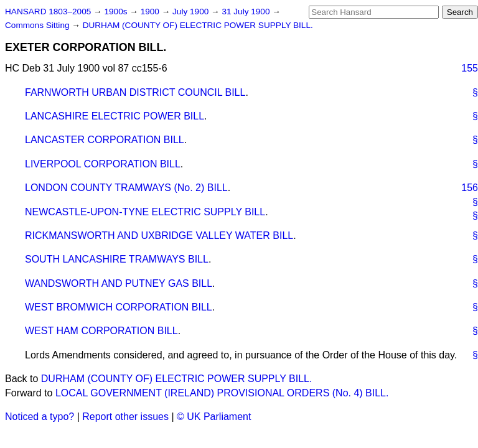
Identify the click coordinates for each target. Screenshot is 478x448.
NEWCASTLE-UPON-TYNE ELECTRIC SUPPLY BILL (145, 212)
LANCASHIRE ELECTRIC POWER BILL (115, 116)
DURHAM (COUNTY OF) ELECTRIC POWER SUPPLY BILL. (198, 25)
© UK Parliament (214, 417)
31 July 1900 (247, 12)
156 (470, 188)
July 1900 (192, 12)
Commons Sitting (38, 25)
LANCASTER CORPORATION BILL (105, 140)
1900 (151, 12)
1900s (117, 12)
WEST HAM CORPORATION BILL (101, 331)
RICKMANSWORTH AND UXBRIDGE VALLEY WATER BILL (159, 236)
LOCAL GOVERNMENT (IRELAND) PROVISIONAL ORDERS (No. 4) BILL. (222, 393)
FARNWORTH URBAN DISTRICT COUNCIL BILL (135, 92)
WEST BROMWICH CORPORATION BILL (119, 307)
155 (470, 68)
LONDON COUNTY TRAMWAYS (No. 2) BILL (126, 188)
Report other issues (125, 417)
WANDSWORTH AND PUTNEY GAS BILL (119, 283)
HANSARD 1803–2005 (48, 12)
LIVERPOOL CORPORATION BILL (103, 164)
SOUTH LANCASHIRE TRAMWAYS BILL (117, 259)
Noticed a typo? (40, 417)
